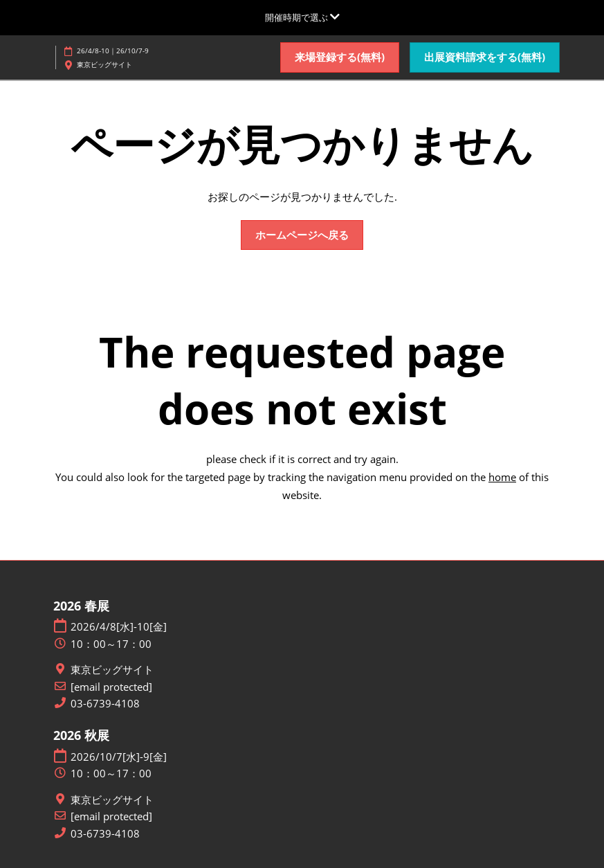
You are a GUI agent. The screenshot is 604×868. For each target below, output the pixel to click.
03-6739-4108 (105, 704)
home (502, 477)
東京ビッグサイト (112, 670)
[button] (340, 57)
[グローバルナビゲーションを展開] (302, 17)
